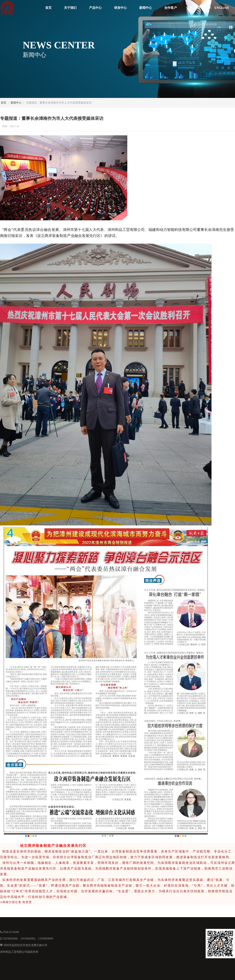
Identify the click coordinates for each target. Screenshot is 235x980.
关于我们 (70, 8)
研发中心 (120, 8)
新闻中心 (146, 8)
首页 (48, 8)
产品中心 (95, 8)
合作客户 (171, 8)
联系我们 (196, 8)
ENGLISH (222, 8)
